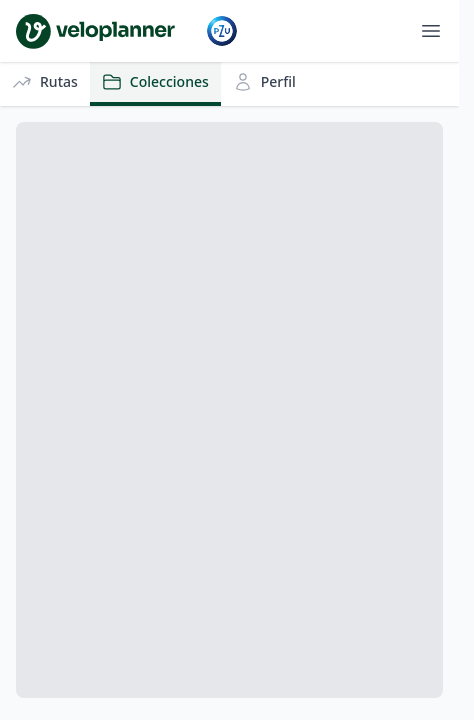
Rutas (45, 82)
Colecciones (155, 82)
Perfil (264, 82)
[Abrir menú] (431, 31)
